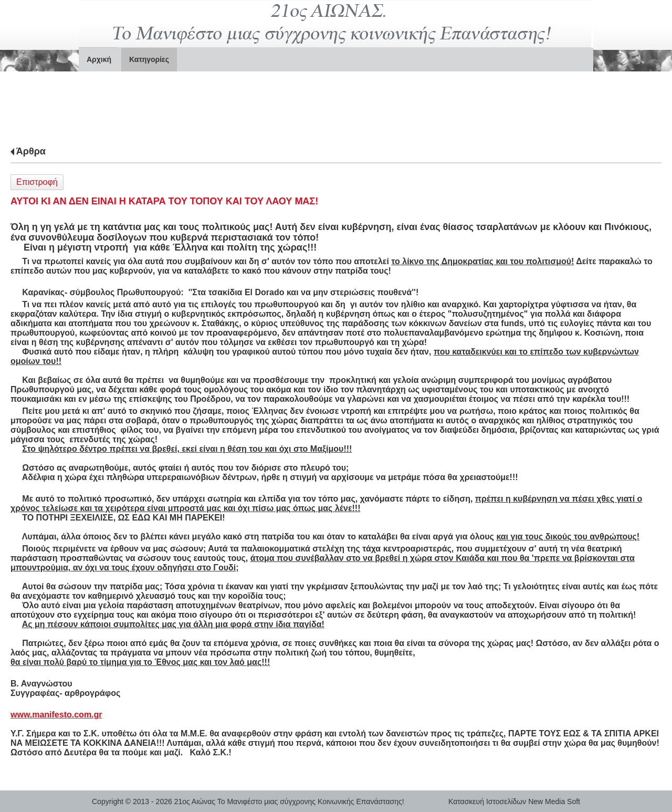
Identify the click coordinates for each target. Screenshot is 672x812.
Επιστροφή (37, 182)
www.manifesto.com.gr (56, 715)
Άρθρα (31, 151)
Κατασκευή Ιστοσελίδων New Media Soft (514, 801)
